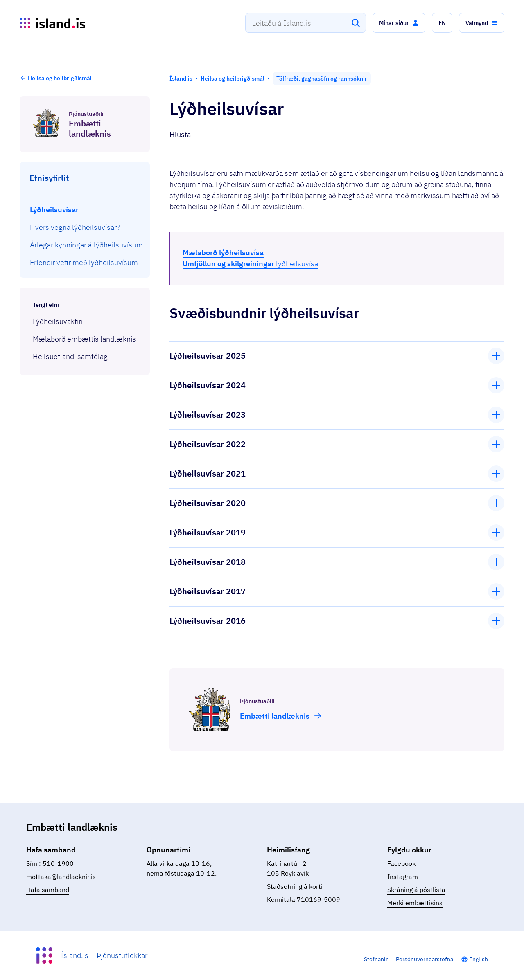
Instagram (403, 877)
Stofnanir (376, 959)
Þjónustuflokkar (122, 955)
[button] (399, 23)
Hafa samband (48, 890)
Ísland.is (75, 955)
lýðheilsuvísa (250, 264)
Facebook (401, 863)
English (479, 959)
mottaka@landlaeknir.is (61, 877)
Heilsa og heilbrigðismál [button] (56, 78)
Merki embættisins (415, 903)
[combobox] (306, 23)
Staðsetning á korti (295, 886)
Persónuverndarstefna (425, 959)
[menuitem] (85, 210)
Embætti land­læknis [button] (281, 716)
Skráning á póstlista (416, 890)
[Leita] (356, 23)
